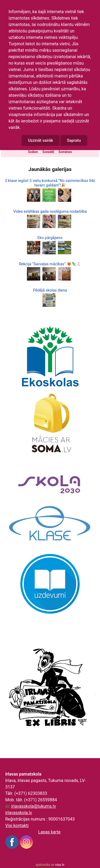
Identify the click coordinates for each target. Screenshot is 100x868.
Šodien (33, 152)
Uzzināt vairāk (41, 140)
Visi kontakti (17, 826)
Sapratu (74, 140)
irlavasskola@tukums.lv (34, 806)
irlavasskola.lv (19, 813)
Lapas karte (49, 832)
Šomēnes (65, 152)
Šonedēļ (48, 152)
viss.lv (60, 865)
